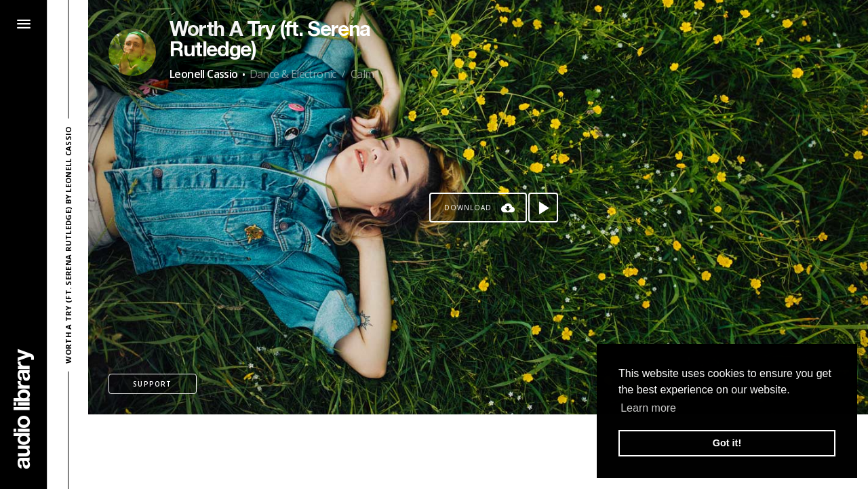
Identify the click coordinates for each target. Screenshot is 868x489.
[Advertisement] (478, 452)
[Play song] (543, 208)
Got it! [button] (727, 443)
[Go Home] (24, 409)
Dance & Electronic (293, 74)
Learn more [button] (648, 408)
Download (468, 208)
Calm (362, 74)
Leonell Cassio (204, 74)
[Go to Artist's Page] (132, 52)
